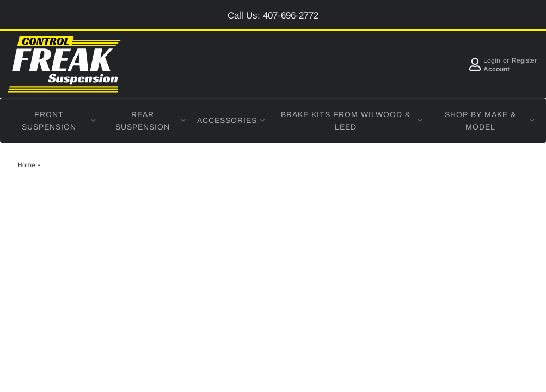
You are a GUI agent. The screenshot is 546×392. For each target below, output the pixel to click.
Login (492, 60)
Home (26, 165)
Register (524, 60)
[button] (54, 121)
